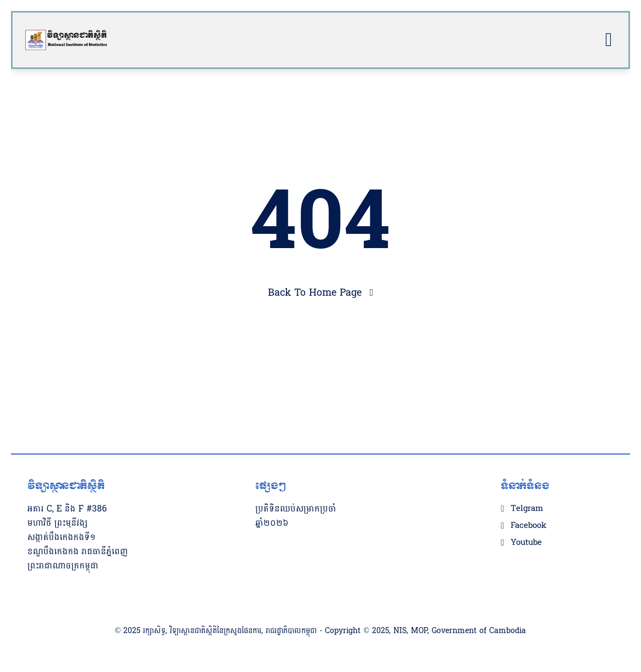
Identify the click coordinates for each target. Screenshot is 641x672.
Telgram (527, 509)
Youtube (526, 543)
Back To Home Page (315, 293)
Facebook (528, 526)
